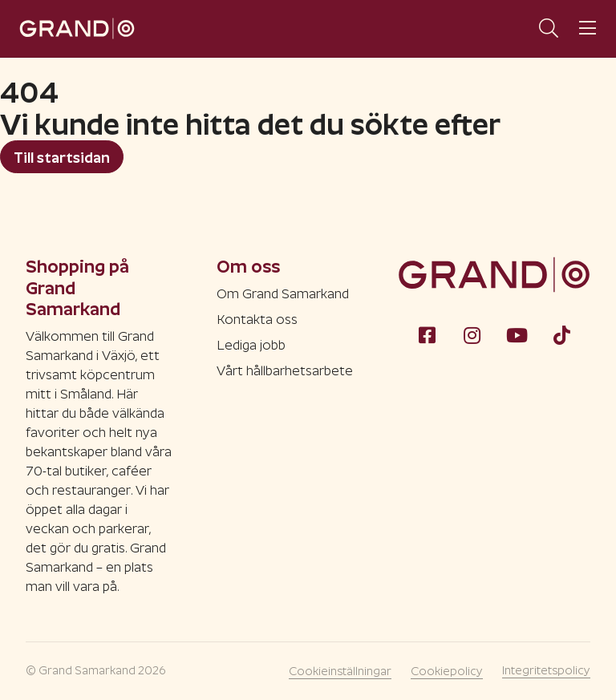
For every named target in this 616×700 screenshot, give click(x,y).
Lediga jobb (251, 345)
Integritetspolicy (546, 670)
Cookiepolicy (447, 671)
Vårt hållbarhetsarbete (285, 371)
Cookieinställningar (340, 671)
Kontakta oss (257, 320)
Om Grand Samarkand (283, 294)
